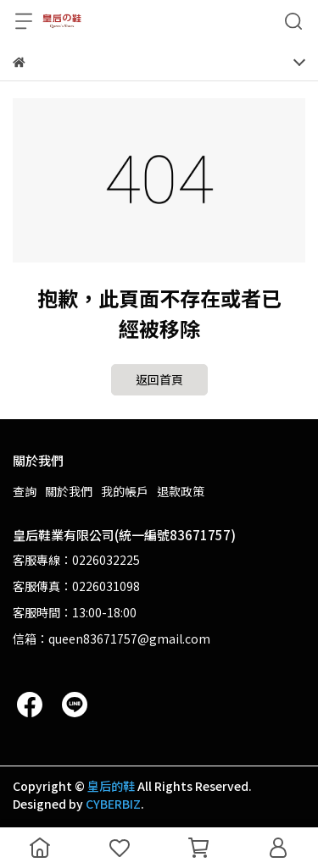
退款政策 (181, 491)
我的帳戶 (125, 491)
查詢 (25, 491)
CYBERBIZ (113, 804)
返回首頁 (159, 379)
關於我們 (69, 491)
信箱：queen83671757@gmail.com (112, 639)
